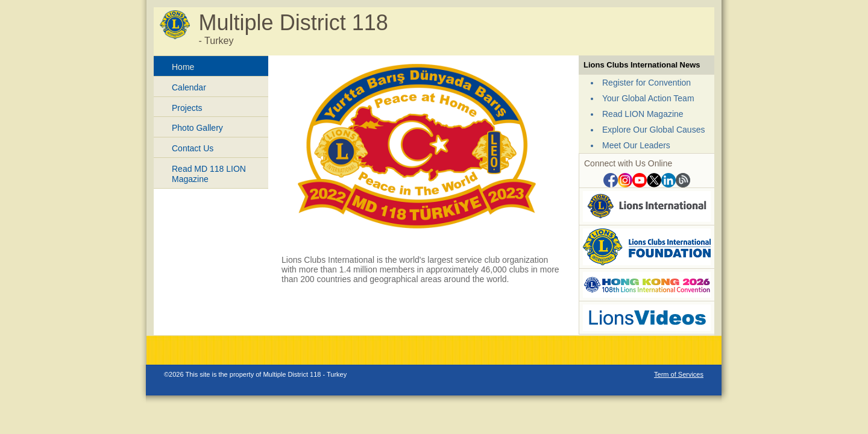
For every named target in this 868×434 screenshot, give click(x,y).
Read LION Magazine (643, 114)
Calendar (189, 87)
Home (183, 67)
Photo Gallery (197, 128)
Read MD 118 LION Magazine (209, 174)
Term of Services (679, 374)
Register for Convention (646, 83)
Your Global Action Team (648, 98)
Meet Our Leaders (636, 145)
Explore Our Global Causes (653, 130)
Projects (187, 108)
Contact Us (193, 148)
